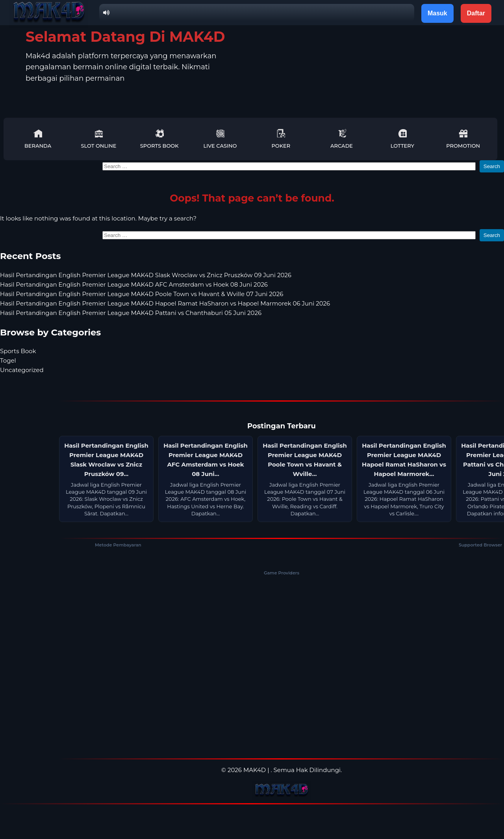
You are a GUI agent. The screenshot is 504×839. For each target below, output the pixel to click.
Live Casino (220, 139)
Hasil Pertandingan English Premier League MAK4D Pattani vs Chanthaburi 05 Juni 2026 (131, 313)
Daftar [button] (476, 13)
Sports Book (159, 139)
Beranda (38, 139)
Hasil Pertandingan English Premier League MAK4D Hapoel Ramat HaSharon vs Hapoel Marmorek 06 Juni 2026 (165, 303)
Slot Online (98, 139)
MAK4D (255, 770)
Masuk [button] (437, 13)
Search (492, 166)
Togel (8, 360)
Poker (281, 139)
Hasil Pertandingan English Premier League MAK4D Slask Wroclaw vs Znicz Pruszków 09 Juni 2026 (146, 275)
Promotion (463, 139)
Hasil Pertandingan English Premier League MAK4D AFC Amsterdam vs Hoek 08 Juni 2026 (134, 284)
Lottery (402, 139)
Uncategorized (22, 370)
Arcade (342, 139)
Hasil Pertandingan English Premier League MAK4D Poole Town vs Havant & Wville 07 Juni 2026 (142, 294)
